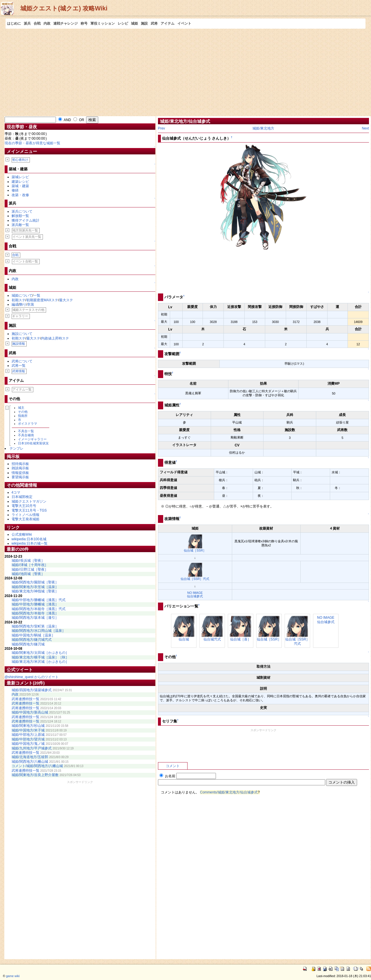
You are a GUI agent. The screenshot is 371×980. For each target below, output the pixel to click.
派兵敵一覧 (20, 225)
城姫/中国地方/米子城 (28, 730)
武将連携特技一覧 (26, 699)
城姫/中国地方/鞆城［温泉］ (33, 635)
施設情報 (19, 344)
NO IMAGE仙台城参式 (195, 594)
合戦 (37, 23)
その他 (23, 412)
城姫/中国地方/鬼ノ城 (28, 744)
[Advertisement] (185, 72)
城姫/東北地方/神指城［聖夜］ (35, 591)
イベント (184, 23)
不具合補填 (26, 435)
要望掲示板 (20, 477)
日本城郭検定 (22, 497)
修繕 (15, 190)
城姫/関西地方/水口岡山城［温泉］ (39, 631)
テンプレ (17, 448)
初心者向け (20, 160)
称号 (84, 23)
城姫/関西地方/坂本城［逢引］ (35, 618)
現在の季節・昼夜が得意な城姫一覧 (32, 143)
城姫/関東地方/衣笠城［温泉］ (35, 587)
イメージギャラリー (32, 439)
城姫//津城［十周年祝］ (30, 565)
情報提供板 (20, 473)
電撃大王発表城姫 (26, 519)
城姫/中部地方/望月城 (28, 739)
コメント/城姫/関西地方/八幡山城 (37, 766)
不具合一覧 (26, 431)
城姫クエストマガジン (29, 501)
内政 (47, 23)
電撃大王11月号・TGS (29, 510)
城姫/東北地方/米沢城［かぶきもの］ (40, 662)
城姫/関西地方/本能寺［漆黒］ (35, 613)
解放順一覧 (20, 216)
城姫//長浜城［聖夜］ (28, 561)
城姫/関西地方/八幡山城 (30, 762)
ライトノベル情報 (26, 515)
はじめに (14, 23)
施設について (22, 334)
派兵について (22, 211)
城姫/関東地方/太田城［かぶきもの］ (40, 653)
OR (79, 120)
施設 (144, 23)
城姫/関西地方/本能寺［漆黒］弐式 (39, 609)
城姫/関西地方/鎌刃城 (28, 644)
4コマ (16, 492)
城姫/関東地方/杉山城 (28, 726)
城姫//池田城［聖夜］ (28, 574)
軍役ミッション (103, 23)
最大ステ (66, 300)
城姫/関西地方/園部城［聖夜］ (35, 582)
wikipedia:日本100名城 (29, 539)
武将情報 (19, 371)
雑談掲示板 (20, 468)
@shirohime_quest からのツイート (32, 677)
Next (365, 128)
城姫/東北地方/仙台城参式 (185, 121)
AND (65, 120)
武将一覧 (19, 366)
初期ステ (19, 300)
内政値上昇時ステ (55, 338)
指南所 (23, 416)
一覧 (37, 295)
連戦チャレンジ (66, 23)
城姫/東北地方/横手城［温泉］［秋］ (40, 657)
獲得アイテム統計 (26, 220)
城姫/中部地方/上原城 (28, 735)
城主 (21, 408)
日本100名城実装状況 (33, 443)
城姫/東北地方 (263, 128)
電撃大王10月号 (24, 506)
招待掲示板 (20, 464)
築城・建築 (20, 186)
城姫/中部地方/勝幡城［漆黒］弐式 (39, 600)
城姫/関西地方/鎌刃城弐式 (32, 640)
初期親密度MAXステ (42, 300)
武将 (154, 23)
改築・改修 (20, 195)
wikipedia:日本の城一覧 (30, 543)
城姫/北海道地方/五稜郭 (30, 757)
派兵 (27, 23)
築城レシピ (20, 177)
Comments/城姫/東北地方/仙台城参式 (229, 792)
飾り (23, 304)
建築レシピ (20, 182)
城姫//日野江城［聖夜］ (30, 570)
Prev (161, 128)
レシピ (123, 23)
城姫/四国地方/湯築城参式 (32, 690)
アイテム (168, 23)
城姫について (22, 295)
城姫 (134, 23)
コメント (173, 766)
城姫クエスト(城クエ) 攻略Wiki (64, 8)
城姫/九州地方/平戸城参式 (32, 748)
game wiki (13, 976)
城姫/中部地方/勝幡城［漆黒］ (35, 604)
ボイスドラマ (28, 424)
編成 (15, 304)
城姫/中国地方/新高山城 (30, 712)
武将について (22, 361)
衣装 (31, 304)
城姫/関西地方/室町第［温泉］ (35, 626)
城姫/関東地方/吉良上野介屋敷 (35, 775)
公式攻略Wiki (22, 534)
